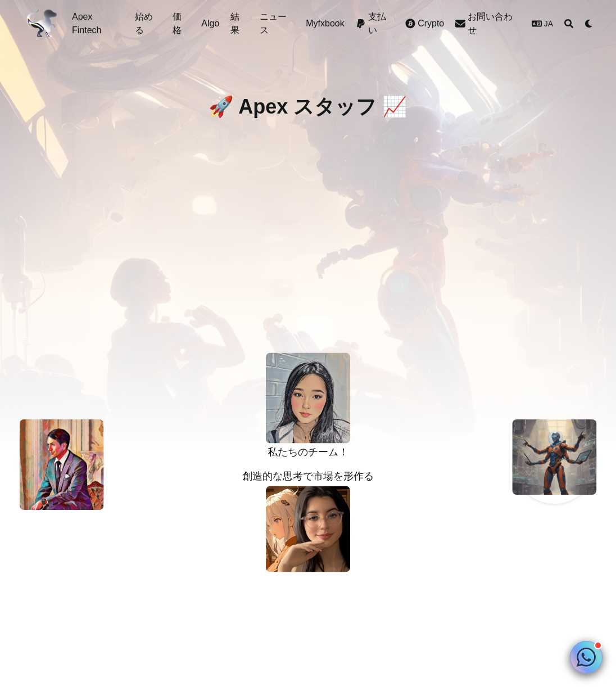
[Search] (569, 24)
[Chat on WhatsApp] (586, 657)
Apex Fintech (87, 23)
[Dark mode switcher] (589, 24)
